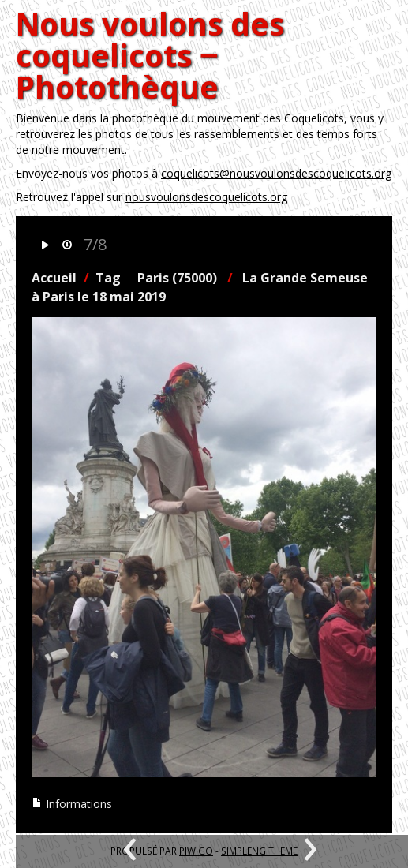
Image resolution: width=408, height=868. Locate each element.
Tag (108, 278)
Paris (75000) (177, 278)
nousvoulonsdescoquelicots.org (206, 197)
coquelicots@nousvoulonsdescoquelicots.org (276, 173)
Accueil (54, 278)
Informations (72, 804)
